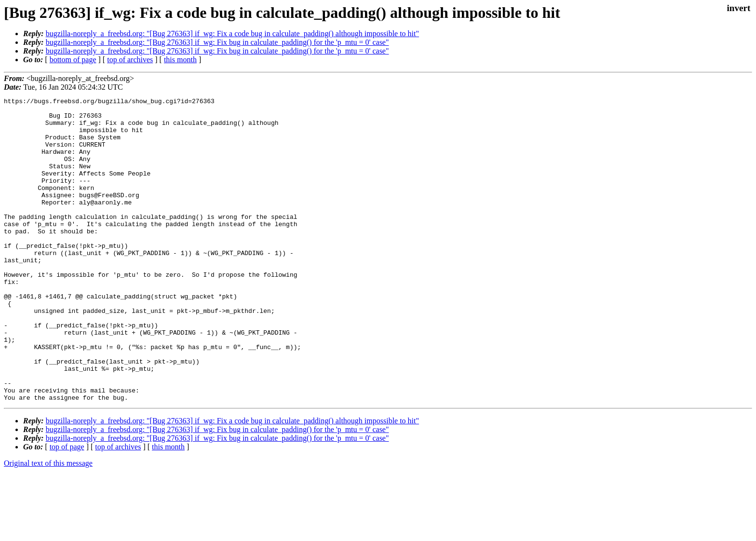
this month (180, 60)
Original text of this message (48, 524)
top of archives (130, 60)
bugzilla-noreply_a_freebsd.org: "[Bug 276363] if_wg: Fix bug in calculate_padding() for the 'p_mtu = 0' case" (217, 42)
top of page (67, 507)
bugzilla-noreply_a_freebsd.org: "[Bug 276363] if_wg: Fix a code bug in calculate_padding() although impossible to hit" (232, 34)
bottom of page (73, 60)
